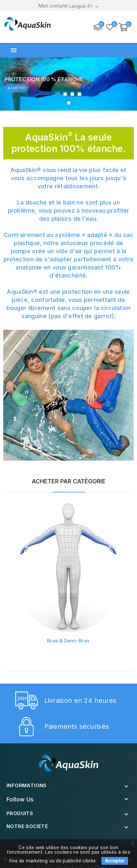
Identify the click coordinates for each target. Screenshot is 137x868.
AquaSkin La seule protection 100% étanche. (68, 143)
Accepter (115, 861)
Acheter (20, 88)
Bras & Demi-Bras (67, 638)
